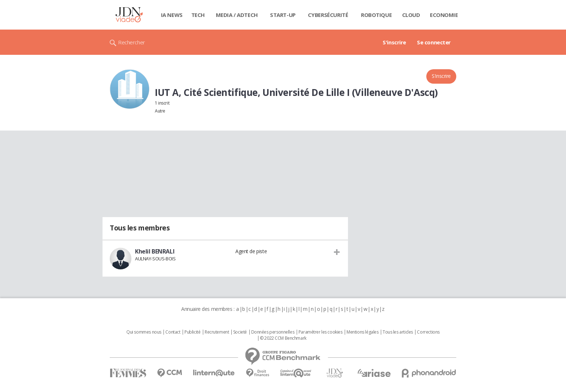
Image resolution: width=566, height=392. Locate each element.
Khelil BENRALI (155, 251)
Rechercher (132, 42)
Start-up (283, 15)
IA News (172, 15)
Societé (240, 332)
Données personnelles (273, 332)
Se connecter (434, 42)
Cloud (411, 15)
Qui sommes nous (144, 332)
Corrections (428, 332)
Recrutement (217, 332)
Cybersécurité (328, 15)
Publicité (192, 332)
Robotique (376, 15)
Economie (444, 15)
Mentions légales (362, 332)
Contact (173, 332)
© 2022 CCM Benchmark (283, 338)
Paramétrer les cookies (321, 332)
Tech (198, 15)
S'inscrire (394, 42)
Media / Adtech (237, 15)
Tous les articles (398, 332)
